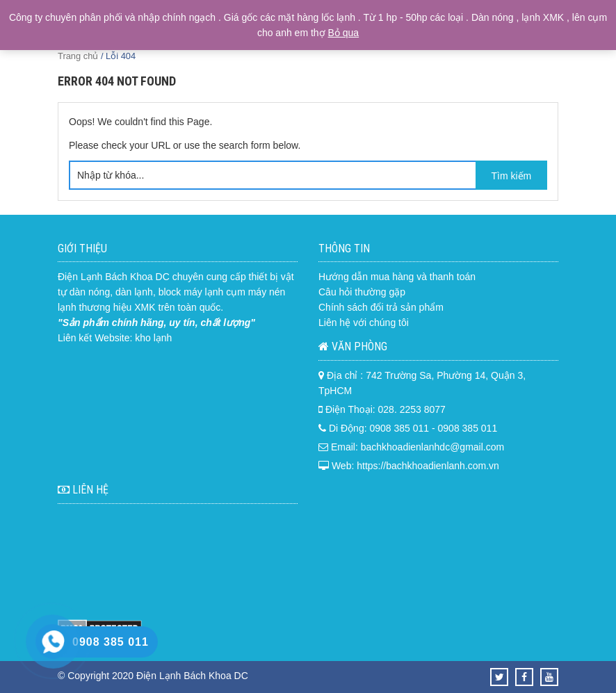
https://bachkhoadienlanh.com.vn (428, 466)
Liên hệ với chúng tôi (364, 323)
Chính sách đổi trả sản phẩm (381, 307)
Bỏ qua (344, 33)
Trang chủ (78, 56)
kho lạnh (153, 338)
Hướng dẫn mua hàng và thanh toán (397, 277)
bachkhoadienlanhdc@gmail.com (432, 447)
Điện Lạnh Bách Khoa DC (114, 277)
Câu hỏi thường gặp (362, 292)
